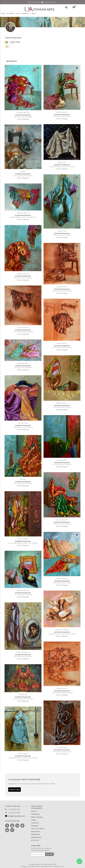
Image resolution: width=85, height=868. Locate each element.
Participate (35, 826)
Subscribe (49, 854)
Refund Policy (36, 834)
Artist (18, 13)
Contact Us (35, 823)
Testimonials (35, 814)
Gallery (34, 820)
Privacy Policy (36, 831)
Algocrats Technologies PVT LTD (52, 866)
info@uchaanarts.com (50, 2)
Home (3, 13)
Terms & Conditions (38, 829)
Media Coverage (37, 817)
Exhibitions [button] (26, 13)
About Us (34, 811)
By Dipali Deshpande (23, 115)
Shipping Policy (36, 837)
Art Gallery (11, 13)
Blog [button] (34, 13)
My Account (35, 840)
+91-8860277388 (35, 2)
